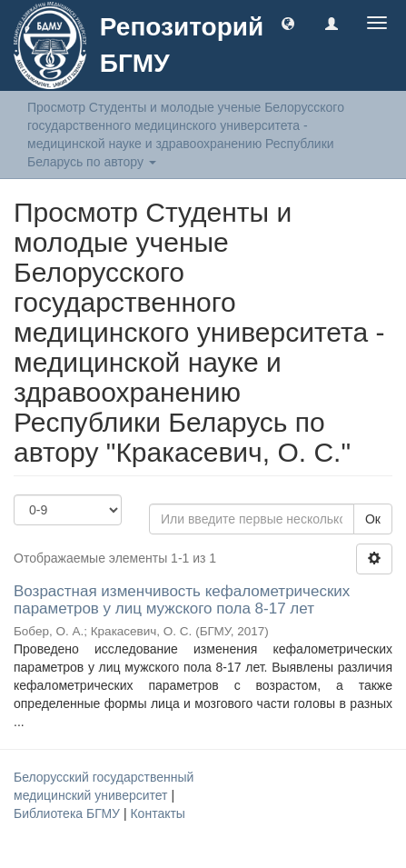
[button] (288, 23)
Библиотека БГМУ (69, 813)
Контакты (157, 813)
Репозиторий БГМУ (182, 45)
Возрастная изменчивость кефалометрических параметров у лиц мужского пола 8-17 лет (182, 600)
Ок (373, 519)
